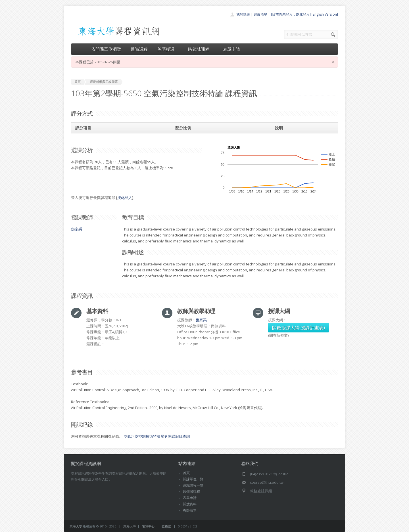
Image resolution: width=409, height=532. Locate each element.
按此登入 (125, 198)
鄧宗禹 (77, 229)
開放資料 (190, 504)
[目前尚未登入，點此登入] (291, 14)
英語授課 (168, 49)
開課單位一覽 (193, 479)
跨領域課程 (201, 49)
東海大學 (76, 526)
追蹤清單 (260, 14)
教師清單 (190, 510)
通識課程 (139, 49)
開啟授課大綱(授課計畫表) (299, 328)
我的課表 (243, 14)
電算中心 (148, 526)
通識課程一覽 (193, 485)
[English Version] (325, 14)
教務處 (166, 526)
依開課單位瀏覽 (106, 49)
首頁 (186, 473)
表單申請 (231, 49)
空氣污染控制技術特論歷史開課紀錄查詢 (157, 436)
